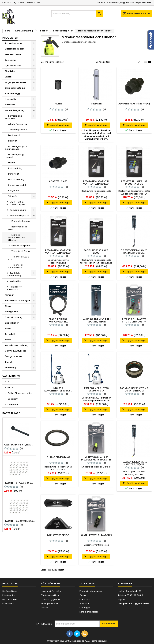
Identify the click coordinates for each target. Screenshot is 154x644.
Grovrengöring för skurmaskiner (16, 148)
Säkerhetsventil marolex (96, 535)
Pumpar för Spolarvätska (14, 288)
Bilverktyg (11, 368)
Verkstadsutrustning (17, 345)
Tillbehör (13, 196)
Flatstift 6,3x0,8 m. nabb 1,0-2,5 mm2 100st (19, 521)
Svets (8, 328)
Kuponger (85, 608)
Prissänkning (9, 595)
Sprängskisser (10, 591)
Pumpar (9, 295)
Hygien (12, 163)
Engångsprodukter (16, 82)
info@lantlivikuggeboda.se (133, 604)
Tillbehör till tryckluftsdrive (16, 266)
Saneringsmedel (17, 185)
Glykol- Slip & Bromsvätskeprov (16, 203)
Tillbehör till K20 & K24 (19, 258)
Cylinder (96, 104)
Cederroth (13, 399)
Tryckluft (10, 334)
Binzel (10, 387)
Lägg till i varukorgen (58, 125)
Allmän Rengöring (18, 124)
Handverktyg (12, 94)
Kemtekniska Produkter (13, 117)
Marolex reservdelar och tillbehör (17, 237)
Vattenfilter (16, 281)
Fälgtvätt (13, 141)
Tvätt (8, 340)
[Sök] (77, 14)
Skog (8, 306)
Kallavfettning (15, 168)
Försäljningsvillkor (50, 595)
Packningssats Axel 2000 (96, 252)
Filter (58, 104)
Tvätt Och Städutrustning (14, 274)
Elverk (8, 77)
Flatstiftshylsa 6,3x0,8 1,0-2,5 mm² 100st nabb (19, 483)
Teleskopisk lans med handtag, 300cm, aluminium (134, 253)
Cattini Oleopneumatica (20, 393)
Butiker (44, 608)
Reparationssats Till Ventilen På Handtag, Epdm (58, 253)
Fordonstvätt (15, 135)
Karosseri (10, 105)
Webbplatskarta (49, 604)
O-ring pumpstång (58, 457)
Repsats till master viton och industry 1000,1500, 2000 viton (134, 322)
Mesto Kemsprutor (21, 246)
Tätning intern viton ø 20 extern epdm (134, 389)
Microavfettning (16, 179)
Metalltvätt (14, 174)
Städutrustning (14, 317)
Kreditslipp (85, 599)
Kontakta (7, 3)
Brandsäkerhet (13, 54)
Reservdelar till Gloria (17, 228)
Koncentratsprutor (19, 216)
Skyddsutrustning (15, 88)
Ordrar (83, 595)
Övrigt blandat (13, 356)
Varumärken (11, 376)
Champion (13, 405)
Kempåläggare (18, 210)
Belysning (10, 60)
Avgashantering (14, 43)
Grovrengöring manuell (14, 156)
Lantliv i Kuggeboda (51, 599)
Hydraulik (10, 99)
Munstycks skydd (58, 535)
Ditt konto (87, 584)
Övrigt (9, 362)
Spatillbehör (12, 323)
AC (9, 382)
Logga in (125, 3)
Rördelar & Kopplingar (18, 301)
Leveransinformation (52, 591)
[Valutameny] (101, 3)
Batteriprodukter (14, 49)
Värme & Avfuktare (16, 351)
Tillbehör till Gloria (21, 251)
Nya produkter (10, 599)
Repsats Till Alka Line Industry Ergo (134, 183)
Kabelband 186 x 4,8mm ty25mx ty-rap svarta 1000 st (19, 445)
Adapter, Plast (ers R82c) (134, 104)
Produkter (10, 38)
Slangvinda (12, 312)
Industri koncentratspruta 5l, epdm (58, 391)
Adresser (84, 604)
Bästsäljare (11, 413)
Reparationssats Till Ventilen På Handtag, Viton (96, 184)
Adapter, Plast (58, 181)
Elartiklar (10, 71)
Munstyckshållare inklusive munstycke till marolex (96, 460)
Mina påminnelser (89, 612)
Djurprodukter (13, 66)
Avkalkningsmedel (18, 130)
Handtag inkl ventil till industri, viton (96, 320)
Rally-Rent (14, 191)
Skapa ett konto (143, 3)
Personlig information (91, 591)
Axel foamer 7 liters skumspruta (96, 389)
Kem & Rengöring (15, 110)
